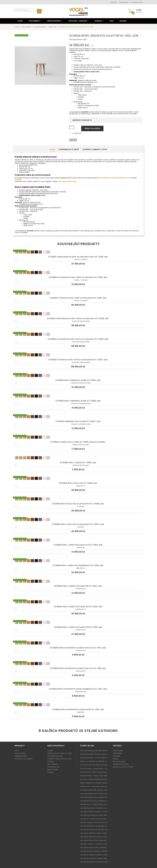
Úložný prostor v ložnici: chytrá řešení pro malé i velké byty (95, 772)
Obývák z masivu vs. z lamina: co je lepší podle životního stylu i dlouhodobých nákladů (95, 844)
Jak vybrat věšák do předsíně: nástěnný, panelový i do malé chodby (95, 855)
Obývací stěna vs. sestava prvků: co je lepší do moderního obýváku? (95, 822)
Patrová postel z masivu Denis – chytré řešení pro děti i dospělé (95, 768)
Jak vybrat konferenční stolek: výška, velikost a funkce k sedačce (95, 815)
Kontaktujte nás (53, 767)
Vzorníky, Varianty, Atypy (95, 149)
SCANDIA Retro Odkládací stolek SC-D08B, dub (78, 396)
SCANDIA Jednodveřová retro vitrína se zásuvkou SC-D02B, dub (78, 314)
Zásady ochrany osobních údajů (60, 753)
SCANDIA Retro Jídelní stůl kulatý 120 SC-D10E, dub (78, 623)
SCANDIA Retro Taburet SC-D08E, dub (78, 458)
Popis (52, 149)
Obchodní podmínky (55, 756)
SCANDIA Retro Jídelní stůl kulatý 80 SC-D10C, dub (78, 582)
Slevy (17, 751)
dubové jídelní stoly (122, 178)
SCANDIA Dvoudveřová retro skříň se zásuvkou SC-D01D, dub (78, 273)
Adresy (115, 759)
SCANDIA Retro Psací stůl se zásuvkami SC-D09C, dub (78, 520)
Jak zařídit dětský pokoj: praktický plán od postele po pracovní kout (95, 797)
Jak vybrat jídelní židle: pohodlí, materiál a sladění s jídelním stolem (95, 790)
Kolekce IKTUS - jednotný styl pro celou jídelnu (95, 786)
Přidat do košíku (92, 128)
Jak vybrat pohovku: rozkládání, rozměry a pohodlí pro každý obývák (95, 808)
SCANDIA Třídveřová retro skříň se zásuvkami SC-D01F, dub (78, 293)
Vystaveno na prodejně (24, 759)
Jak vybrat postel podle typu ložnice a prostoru (95, 751)
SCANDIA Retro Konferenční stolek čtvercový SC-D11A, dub (78, 643)
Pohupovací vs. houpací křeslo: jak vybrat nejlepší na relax (95, 804)
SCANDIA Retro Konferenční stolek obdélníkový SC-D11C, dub (78, 684)
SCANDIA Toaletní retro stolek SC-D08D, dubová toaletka (78, 437)
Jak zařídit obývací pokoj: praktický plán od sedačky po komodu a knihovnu (95, 848)
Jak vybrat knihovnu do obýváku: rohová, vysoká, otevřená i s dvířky (95, 826)
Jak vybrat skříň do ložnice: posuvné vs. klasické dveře (95, 765)
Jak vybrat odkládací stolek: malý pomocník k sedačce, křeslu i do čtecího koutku (95, 833)
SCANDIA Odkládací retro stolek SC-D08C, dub (78, 417)
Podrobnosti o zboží (69, 149)
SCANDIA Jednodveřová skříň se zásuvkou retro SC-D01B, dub (78, 252)
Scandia (18, 180)
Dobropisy (117, 756)
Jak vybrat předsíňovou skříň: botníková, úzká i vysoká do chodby (95, 862)
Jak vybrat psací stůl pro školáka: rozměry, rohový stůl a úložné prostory (95, 801)
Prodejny (51, 772)
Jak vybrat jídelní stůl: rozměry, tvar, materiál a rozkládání (95, 794)
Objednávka (124, 2)
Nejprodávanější (21, 756)
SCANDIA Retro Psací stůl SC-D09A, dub (78, 479)
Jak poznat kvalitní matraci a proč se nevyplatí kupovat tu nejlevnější (95, 754)
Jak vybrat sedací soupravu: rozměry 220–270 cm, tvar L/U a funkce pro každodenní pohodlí (95, 812)
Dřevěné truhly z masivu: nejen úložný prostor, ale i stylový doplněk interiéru (95, 776)
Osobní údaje (118, 751)
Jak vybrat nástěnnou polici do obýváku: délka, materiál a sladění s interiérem (95, 837)
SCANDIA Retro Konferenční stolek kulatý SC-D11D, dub (78, 705)
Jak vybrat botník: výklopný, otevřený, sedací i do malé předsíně (95, 851)
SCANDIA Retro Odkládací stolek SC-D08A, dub (78, 376)
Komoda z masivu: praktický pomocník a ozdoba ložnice (95, 779)
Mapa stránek (53, 770)
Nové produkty (20, 753)
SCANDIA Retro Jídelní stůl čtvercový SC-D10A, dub (78, 540)
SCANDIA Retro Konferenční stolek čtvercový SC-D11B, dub (78, 664)
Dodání (50, 751)
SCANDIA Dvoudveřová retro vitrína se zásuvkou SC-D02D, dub (78, 335)
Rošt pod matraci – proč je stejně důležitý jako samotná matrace (95, 758)
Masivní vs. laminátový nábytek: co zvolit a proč (95, 761)
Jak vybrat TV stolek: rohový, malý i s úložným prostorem (95, 819)
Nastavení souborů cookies (123, 767)
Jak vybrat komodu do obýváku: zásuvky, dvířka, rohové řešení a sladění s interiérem (95, 830)
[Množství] (72, 127)
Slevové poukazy (119, 761)
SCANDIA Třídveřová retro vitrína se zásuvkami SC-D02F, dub (78, 355)
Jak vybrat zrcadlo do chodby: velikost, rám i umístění (95, 858)
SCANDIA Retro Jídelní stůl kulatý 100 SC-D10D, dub (78, 602)
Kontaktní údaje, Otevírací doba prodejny (60, 760)
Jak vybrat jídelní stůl (67, 181)
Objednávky (117, 753)
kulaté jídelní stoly (106, 178)
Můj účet (114, 2)
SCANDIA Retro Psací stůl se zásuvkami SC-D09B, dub (78, 499)
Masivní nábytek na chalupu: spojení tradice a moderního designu (95, 783)
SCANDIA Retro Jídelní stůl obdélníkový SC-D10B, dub (78, 561)
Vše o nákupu (53, 764)
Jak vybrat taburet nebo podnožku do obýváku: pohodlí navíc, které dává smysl (95, 840)
